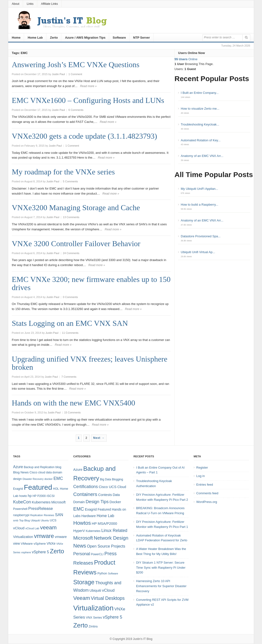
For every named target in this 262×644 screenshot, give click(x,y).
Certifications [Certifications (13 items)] (86, 487)
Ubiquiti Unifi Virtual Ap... (198, 252)
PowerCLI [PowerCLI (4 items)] (97, 554)
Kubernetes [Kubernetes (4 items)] (93, 531)
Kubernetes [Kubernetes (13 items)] (41, 502)
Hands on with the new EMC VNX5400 (73, 403)
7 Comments (69, 377)
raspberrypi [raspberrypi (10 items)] (21, 515)
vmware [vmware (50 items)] (44, 536)
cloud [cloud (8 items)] (42, 472)
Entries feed (205, 485)
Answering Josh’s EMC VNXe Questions (76, 65)
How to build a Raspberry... (200, 205)
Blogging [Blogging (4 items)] (118, 479)
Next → (99, 438)
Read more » (88, 86)
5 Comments (70, 181)
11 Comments (70, 333)
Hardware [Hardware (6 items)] (89, 516)
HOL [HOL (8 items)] (56, 489)
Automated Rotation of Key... (201, 140)
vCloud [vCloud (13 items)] (19, 528)
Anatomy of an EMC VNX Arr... (202, 156)
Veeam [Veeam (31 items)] (82, 598)
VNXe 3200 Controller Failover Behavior (76, 244)
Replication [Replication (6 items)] (37, 515)
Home (16, 38)
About (16, 4)
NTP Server (142, 38)
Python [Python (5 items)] (102, 573)
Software (119, 38)
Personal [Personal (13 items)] (82, 554)
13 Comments (71, 217)
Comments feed (207, 493)
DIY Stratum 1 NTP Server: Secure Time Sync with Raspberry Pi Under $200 (161, 568)
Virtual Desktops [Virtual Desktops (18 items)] (108, 598)
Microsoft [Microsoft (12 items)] (59, 502)
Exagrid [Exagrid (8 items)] (18, 489)
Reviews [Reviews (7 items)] (49, 515)
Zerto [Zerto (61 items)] (81, 625)
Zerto (54, 38)
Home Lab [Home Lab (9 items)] (105, 516)
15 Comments (72, 412)
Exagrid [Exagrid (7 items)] (91, 509)
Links (30, 4)
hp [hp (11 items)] (30, 496)
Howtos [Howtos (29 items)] (82, 523)
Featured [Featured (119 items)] (38, 487)
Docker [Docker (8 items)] (115, 502)
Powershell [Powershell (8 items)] (20, 509)
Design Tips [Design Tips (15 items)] (97, 502)
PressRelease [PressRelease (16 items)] (41, 508)
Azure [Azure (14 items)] (18, 467)
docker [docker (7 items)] (49, 479)
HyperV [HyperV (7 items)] (79, 531)
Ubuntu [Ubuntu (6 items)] (45, 520)
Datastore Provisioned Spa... (201, 236)
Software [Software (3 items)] (113, 573)
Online (186, 59)
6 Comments (76, 110)
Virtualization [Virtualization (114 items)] (93, 608)
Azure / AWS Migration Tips (85, 38)
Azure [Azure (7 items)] (78, 470)
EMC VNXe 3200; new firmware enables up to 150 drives (91, 283)
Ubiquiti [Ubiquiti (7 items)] (35, 520)
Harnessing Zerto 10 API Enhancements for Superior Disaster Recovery (161, 586)
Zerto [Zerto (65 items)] (57, 551)
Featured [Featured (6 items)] (104, 509)
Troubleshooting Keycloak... (200, 124)
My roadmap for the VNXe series (63, 172)
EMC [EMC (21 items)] (79, 509)
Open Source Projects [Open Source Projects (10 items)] (106, 546)
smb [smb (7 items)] (16, 520)
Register (202, 468)
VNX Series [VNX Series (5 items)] (94, 617)
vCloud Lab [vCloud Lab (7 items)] (32, 528)
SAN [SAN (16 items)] (59, 515)
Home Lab (35, 38)
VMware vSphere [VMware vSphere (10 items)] (33, 544)
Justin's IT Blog (143, 639)
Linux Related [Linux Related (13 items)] (114, 531)
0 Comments (70, 297)
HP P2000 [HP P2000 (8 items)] (39, 496)
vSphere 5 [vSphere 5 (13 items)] (113, 617)
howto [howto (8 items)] (23, 496)
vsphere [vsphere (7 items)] (26, 552)
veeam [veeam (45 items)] (48, 527)
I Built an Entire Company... (200, 93)
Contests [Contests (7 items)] (105, 495)
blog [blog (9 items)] (58, 467)
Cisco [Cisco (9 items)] (33, 472)
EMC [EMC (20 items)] (58, 478)
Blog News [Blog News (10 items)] (21, 472)
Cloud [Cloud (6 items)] (122, 487)
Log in (201, 476)
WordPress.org (207, 502)
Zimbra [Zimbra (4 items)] (93, 626)
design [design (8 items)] (17, 479)
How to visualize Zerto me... (200, 109)
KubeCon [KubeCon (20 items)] (22, 502)
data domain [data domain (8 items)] (54, 472)
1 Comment (75, 74)
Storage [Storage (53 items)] (84, 582)
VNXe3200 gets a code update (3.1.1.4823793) (84, 136)
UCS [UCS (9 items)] (53, 520)
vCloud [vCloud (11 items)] (108, 590)
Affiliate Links (49, 4)
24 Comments (71, 253)
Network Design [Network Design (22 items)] (111, 538)
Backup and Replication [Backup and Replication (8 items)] (39, 467)
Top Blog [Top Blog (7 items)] (25, 520)
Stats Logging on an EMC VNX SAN (70, 323)
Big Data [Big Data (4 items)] (106, 479)
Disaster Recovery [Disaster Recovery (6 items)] (33, 479)
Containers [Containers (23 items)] (85, 494)
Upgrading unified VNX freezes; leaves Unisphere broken (90, 363)
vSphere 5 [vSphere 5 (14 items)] (41, 552)
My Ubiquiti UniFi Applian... (199, 189)
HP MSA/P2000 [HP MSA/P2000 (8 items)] (104, 523)
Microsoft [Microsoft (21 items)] (83, 538)
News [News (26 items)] (80, 546)
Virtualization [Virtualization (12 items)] (23, 537)
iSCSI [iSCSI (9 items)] (51, 496)
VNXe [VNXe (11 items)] (51, 543)
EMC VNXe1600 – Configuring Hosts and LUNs (88, 100)
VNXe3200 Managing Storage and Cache (76, 208)
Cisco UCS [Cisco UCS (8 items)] (108, 487)
